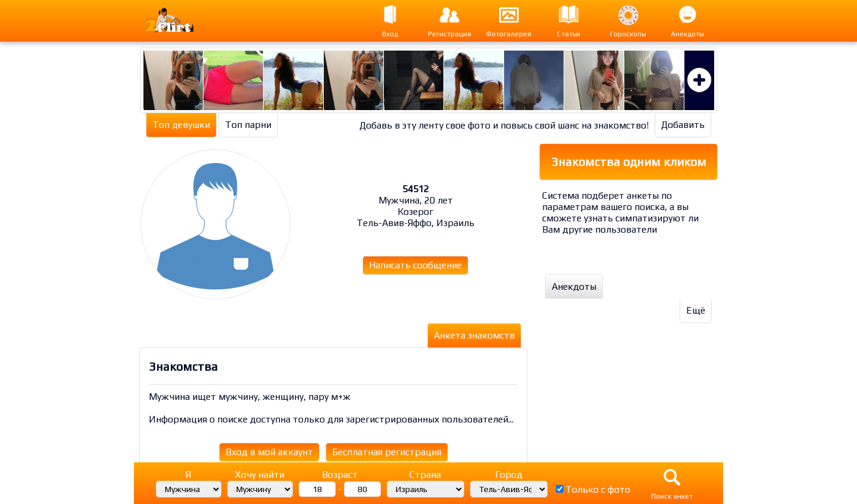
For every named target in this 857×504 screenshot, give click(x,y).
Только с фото (598, 489)
